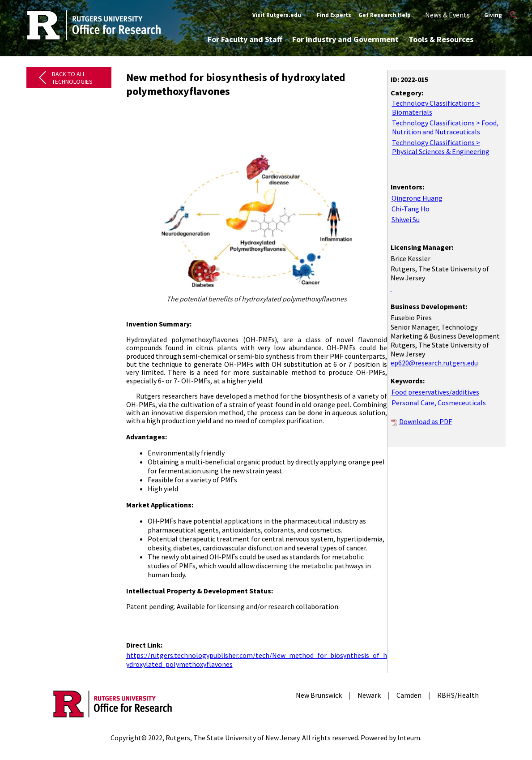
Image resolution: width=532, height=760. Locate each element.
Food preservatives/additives (435, 392)
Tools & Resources (441, 39)
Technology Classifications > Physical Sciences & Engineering (441, 147)
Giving (493, 15)
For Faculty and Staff (245, 39)
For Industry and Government (345, 39)
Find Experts (334, 15)
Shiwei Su (406, 219)
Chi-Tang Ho (411, 209)
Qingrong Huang (417, 198)
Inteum (409, 738)
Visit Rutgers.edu (277, 15)
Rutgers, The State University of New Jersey (232, 738)
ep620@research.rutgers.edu (434, 363)
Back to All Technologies (72, 78)
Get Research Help (385, 15)
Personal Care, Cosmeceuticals (439, 403)
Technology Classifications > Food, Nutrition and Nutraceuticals (445, 127)
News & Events (447, 15)
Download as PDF (426, 421)
